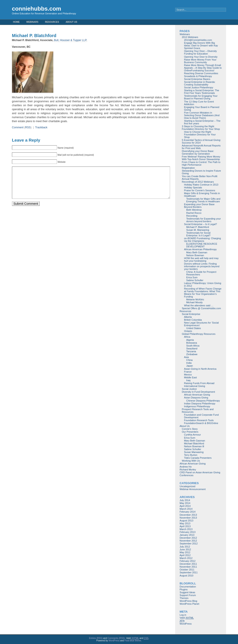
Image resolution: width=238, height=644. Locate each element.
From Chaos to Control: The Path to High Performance (201, 163)
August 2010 (186, 576)
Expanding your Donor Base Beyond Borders (199, 206)
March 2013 (186, 529)
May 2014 (185, 503)
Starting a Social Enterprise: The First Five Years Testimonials (201, 92)
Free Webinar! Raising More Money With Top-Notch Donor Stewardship (201, 158)
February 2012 (188, 561)
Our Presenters (190, 432)
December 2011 (188, 564)
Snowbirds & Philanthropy (198, 76)
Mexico (188, 375)
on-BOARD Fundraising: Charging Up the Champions (202, 240)
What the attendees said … (199, 305)
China (189, 360)
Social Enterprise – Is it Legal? (200, 224)
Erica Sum (192, 277)
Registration (188, 168)
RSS (28, 127)
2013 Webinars (190, 37)
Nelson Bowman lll (194, 446)
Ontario (188, 331)
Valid (187, 618)
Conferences (186, 475)
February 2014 (188, 512)
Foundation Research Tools (199, 420)
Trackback (41, 127)
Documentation (188, 587)
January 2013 (187, 535)
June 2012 (185, 549)
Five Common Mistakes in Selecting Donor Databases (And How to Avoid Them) (202, 115)
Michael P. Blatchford (198, 227)
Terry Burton (191, 455)
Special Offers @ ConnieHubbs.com (201, 308)
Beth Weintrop (194, 210)
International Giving (194, 386)
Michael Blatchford (194, 443)
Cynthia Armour (192, 435)
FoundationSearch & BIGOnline (201, 423)
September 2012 (189, 544)
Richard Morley (188, 470)
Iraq (188, 380)
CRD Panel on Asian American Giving (200, 472)
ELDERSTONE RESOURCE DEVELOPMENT (202, 245)
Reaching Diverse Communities (201, 73)
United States (193, 328)
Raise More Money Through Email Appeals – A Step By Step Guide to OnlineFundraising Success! (203, 68)
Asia (186, 357)
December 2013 (188, 515)
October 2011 (187, 570)
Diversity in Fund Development (198, 392)
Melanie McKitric (195, 299)
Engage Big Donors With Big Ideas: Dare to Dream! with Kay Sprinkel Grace (201, 45)
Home (16, 22)
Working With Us (191, 461)
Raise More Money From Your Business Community (200, 61)
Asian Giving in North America (200, 369)
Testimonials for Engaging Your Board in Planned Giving (201, 97)
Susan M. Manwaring (198, 230)
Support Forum (188, 595)
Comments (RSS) (116, 638)
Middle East (190, 377)
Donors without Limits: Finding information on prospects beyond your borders (202, 266)
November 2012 (188, 541)
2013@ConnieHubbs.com (198, 40)
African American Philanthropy (200, 249)
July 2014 (185, 500)
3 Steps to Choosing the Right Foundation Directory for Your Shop (201, 128)
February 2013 (188, 532)
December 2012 (188, 538)
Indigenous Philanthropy (197, 406)
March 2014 (186, 509)
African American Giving (197, 395)
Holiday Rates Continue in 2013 (201, 185)
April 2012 (185, 555)
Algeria (190, 340)
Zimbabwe (192, 354)
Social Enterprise (191, 314)
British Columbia (193, 320)
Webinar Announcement (193, 489)
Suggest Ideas (187, 592)
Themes (184, 598)
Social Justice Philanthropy (198, 87)
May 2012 (185, 552)
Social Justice (189, 389)
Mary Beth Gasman (197, 252)
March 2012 (186, 558)
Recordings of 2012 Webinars (198, 182)
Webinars (32, 22)
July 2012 (185, 547)
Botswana (192, 343)
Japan (190, 366)
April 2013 (185, 526)
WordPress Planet (189, 604)
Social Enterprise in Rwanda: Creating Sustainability (200, 83)
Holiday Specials (193, 188)
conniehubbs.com (37, 9)
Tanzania (191, 351)
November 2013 (188, 518)
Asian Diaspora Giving (196, 398)
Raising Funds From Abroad (199, 383)
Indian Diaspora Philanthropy (200, 403)
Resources (52, 22)
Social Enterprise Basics (197, 79)
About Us (72, 22)
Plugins (184, 589)
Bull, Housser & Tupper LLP (70, 40)
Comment (18, 127)
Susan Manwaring (194, 452)
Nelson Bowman (195, 255)
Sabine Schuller (195, 280)
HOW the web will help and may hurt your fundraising (201, 259)
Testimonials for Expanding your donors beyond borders (203, 220)
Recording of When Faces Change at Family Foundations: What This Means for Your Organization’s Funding (203, 293)
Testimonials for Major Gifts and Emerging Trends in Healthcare (203, 200)
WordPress (186, 624)
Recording (192, 216)
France (188, 372)
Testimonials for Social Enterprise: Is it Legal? (198, 234)
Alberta (188, 317)
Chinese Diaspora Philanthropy (203, 401)
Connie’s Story (190, 429)
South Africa (193, 346)
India (189, 363)
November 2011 (188, 567)
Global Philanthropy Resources (199, 334)
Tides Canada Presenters (198, 458)
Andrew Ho (186, 467)
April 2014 (185, 506)
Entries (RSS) (96, 638)
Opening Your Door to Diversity (201, 57)
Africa (187, 337)
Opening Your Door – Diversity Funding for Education (200, 52)
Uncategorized (187, 486)
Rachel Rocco (194, 213)
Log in (183, 615)
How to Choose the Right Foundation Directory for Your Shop (200, 134)
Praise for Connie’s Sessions (199, 190)
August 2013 (186, 521)
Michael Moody (194, 302)
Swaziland (192, 349)
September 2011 (189, 572)
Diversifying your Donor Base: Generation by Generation (198, 152)
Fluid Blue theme (133, 641)
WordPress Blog (188, 601)
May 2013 (185, 523)
